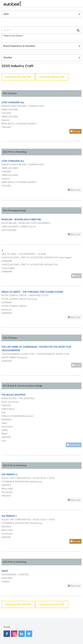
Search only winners (12, 36)
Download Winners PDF (52, 77)
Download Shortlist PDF (18, 77)
